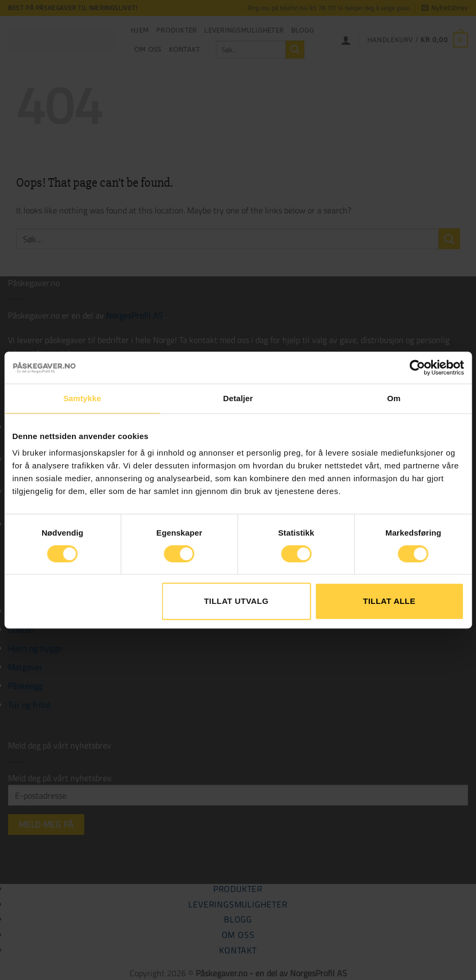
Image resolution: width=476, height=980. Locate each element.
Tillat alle (389, 601)
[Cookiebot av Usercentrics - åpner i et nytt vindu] (417, 368)
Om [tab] (394, 398)
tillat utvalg (236, 601)
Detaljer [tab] (238, 398)
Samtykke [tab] (82, 398)
